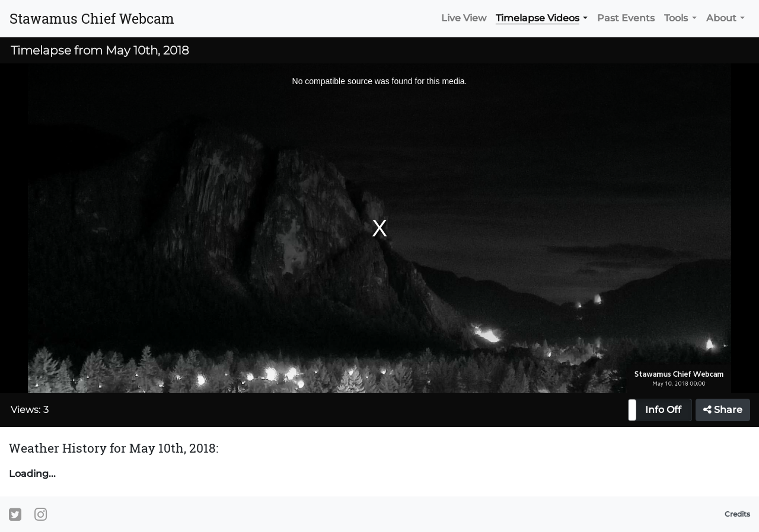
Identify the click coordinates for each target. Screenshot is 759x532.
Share (723, 410)
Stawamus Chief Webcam (92, 18)
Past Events (626, 18)
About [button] (721, 18)
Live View (464, 18)
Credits (737, 514)
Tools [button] (676, 18)
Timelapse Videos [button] (538, 18)
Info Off (663, 410)
